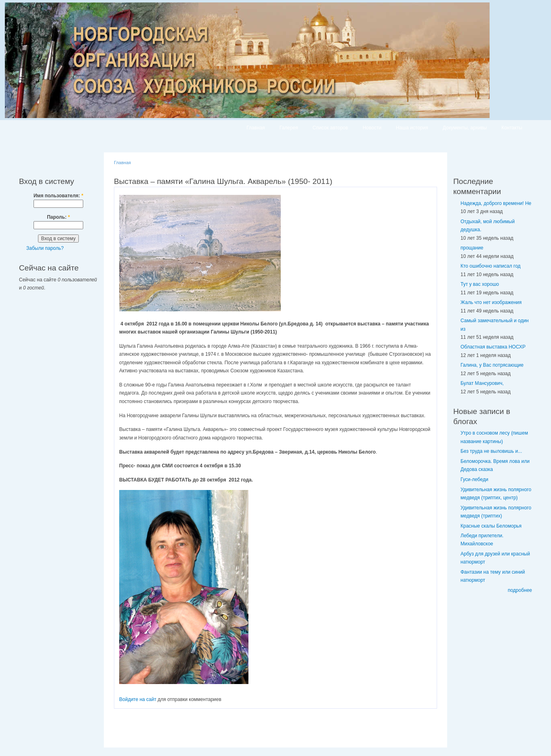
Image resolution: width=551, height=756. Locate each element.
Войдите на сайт (138, 699)
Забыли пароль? (45, 248)
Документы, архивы (465, 128)
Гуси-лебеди (474, 479)
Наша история (412, 128)
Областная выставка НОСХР (493, 347)
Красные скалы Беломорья (491, 526)
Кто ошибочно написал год (491, 266)
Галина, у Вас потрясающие (492, 365)
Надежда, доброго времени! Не (496, 203)
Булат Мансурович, (482, 383)
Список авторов (330, 128)
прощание (472, 248)
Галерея (289, 128)
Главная (256, 128)
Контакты (512, 128)
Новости (372, 128)
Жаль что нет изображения (491, 302)
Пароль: (58, 217)
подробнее (520, 590)
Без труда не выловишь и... (491, 451)
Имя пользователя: (58, 196)
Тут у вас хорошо (480, 284)
